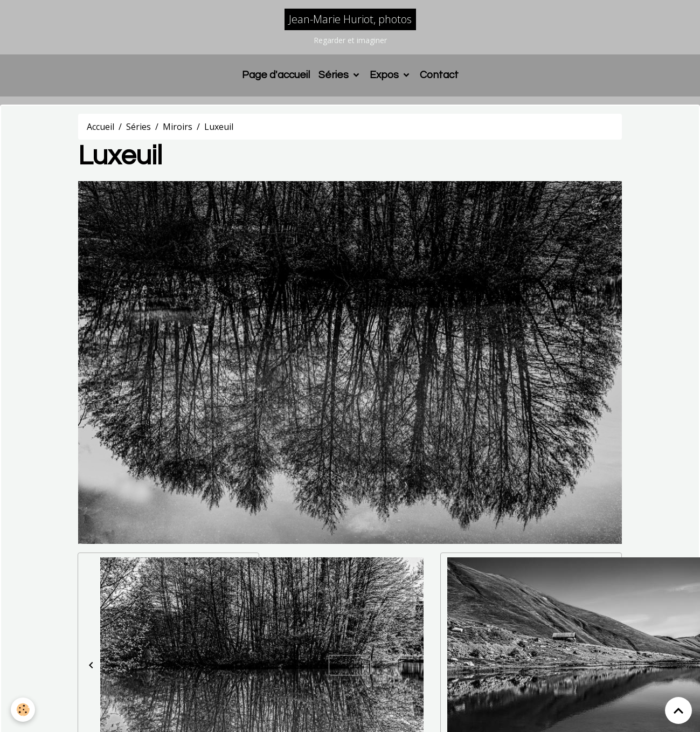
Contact (439, 75)
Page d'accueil (276, 75)
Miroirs (178, 127)
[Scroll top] (678, 710)
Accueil (101, 127)
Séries (335, 75)
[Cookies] (23, 710)
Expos (385, 75)
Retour (350, 665)
